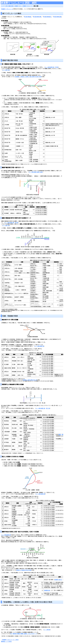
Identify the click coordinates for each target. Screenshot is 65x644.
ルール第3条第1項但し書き (36, 172)
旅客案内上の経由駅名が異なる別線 (24, 570)
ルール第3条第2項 (9, 223)
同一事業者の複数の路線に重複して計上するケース (24, 634)
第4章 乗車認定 (47, 17)
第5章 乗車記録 (57, 17)
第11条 (48, 408)
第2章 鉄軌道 (28, 17)
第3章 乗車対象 (37, 17)
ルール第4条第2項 (40, 494)
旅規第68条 (47, 590)
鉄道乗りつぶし (18, 6)
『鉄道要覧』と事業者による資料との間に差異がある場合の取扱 (28, 77)
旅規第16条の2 (58, 580)
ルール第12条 (6, 70)
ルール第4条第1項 (39, 346)
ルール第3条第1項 (50, 67)
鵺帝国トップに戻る (6, 641)
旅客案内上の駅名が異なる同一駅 (30, 380)
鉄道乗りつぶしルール (27, 6)
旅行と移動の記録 (9, 6)
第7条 (57, 67)
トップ (3, 6)
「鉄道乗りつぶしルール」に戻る (10, 640)
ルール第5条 (47, 630)
